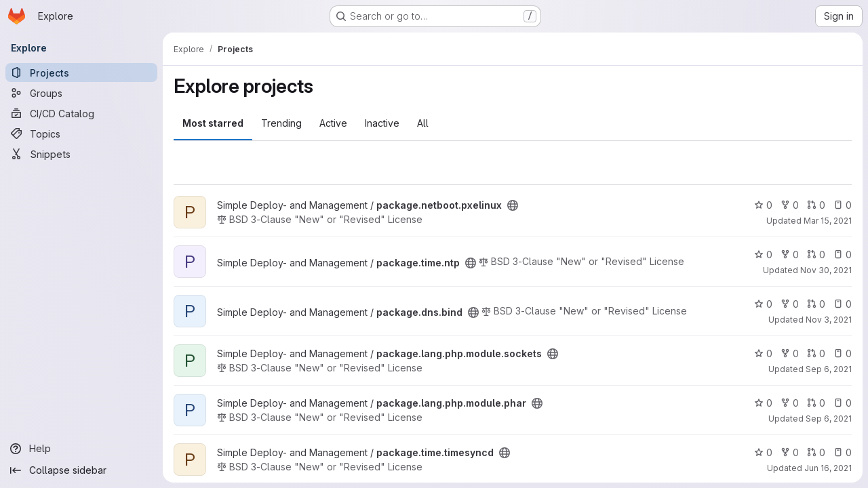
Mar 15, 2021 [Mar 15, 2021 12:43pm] (828, 221)
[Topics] (81, 134)
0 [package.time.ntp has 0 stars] (763, 255)
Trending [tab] (281, 123)
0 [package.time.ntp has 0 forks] (790, 255)
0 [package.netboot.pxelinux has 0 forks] (790, 205)
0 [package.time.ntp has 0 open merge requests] (816, 255)
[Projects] (81, 73)
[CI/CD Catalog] (81, 113)
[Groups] (81, 93)
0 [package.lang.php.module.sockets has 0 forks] (790, 353)
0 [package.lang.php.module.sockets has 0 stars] (763, 353)
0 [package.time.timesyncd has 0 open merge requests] (816, 452)
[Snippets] (81, 154)
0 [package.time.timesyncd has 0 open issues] (843, 452)
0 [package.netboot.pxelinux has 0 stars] (763, 205)
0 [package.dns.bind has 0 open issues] (843, 304)
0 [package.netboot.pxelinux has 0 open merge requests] (816, 205)
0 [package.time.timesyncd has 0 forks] (790, 452)
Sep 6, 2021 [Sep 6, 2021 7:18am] (829, 369)
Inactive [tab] (382, 123)
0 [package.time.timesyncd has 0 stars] (763, 452)
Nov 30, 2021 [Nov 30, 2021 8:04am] (826, 270)
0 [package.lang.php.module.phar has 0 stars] (763, 403)
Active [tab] (333, 123)
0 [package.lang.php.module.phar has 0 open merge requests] (816, 403)
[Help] (81, 449)
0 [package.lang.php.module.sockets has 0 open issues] (843, 353)
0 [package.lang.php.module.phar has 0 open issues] (843, 403)
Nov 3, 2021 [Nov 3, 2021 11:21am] (829, 320)
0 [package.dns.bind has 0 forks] (790, 304)
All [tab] (423, 123)
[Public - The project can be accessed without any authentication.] (513, 205)
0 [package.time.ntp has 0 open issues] (843, 255)
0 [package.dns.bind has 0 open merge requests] (816, 304)
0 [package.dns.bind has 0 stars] (763, 304)
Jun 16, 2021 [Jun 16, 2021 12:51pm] (828, 468)
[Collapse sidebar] (81, 470)
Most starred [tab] (213, 123)
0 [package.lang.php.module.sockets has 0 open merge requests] (816, 353)
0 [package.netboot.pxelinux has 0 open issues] (843, 205)
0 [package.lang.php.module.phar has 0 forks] (790, 403)
